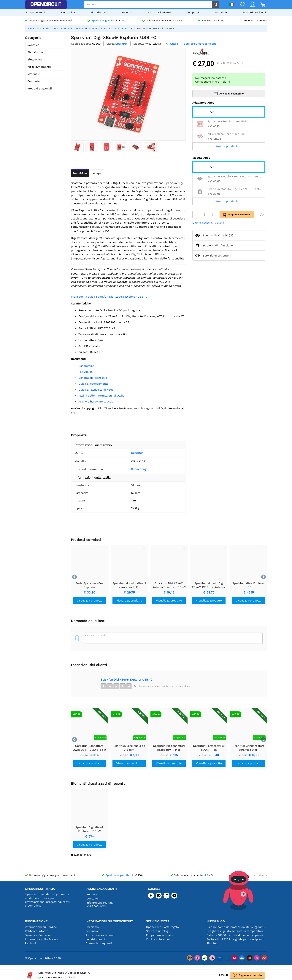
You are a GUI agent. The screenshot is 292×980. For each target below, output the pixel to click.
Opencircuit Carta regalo (162, 927)
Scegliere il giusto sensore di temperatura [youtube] (237, 931)
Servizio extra (158, 921)
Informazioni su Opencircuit (109, 921)
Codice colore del (158, 939)
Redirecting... (134, 469)
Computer (193, 12)
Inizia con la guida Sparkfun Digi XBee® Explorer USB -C (109, 297)
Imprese (248, 21)
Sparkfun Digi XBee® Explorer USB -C (126, 680)
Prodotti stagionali (254, 12)
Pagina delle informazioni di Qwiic (101, 396)
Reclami (30, 943)
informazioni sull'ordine (41, 927)
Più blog (212, 943)
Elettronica (68, 12)
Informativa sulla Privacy (42, 939)
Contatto (262, 21)
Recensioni (93, 931)
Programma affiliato (159, 935)
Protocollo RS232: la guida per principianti (235, 939)
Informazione (36, 921)
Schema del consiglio (93, 378)
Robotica (127, 12)
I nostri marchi (36, 12)
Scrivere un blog (157, 931)
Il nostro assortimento (100, 935)
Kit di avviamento (159, 12)
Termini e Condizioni (39, 935)
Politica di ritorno (37, 931)
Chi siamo (92, 927)
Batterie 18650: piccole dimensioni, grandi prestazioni (237, 935)
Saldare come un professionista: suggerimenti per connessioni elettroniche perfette (237, 927)
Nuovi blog (216, 921)
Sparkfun (132, 453)
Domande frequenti (99, 943)
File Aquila (85, 372)
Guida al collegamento (93, 384)
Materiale (221, 12)
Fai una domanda (96, 635)
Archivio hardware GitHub (96, 402)
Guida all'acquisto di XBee (96, 390)
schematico (86, 366)
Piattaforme (98, 12)
